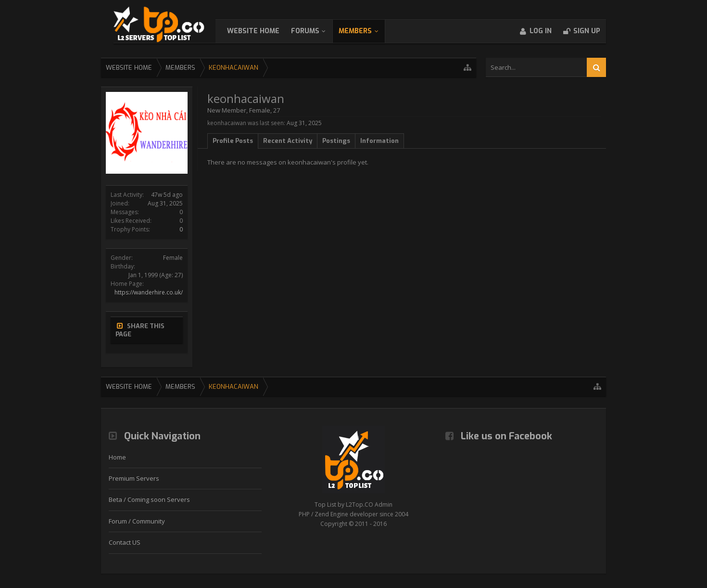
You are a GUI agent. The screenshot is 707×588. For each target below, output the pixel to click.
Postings (336, 141)
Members (365, 31)
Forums (315, 31)
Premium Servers (134, 478)
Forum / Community (137, 521)
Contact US (125, 542)
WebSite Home (263, 31)
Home (117, 457)
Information (379, 141)
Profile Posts (233, 141)
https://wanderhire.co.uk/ (149, 292)
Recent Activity (288, 141)
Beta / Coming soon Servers (149, 499)
